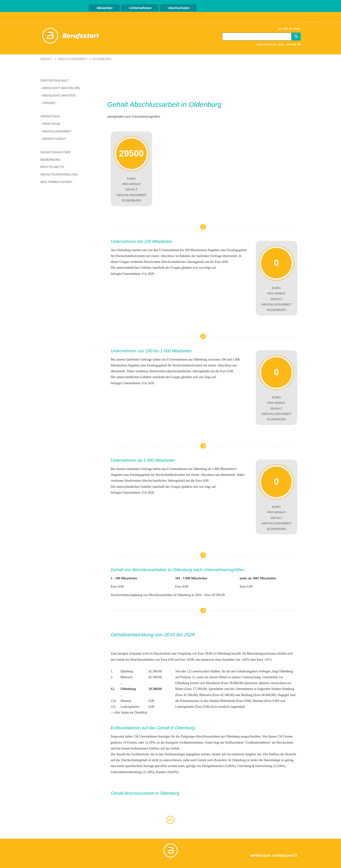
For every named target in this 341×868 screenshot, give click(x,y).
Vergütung (50, 116)
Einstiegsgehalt (55, 80)
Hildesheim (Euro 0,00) (235, 701)
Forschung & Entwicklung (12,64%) (261, 766)
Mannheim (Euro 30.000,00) (225, 683)
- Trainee (48, 103)
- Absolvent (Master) (58, 95)
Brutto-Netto (52, 167)
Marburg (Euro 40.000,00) (259, 695)
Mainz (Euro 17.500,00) (191, 689)
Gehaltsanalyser (56, 152)
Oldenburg (102, 59)
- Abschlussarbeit (56, 131)
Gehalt (47, 59)
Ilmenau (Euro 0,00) (266, 701)
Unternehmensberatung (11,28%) (133, 772)
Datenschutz (285, 856)
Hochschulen (179, 8)
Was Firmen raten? (57, 182)
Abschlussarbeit (72, 59)
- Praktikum (50, 124)
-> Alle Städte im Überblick (129, 713)
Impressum (260, 856)
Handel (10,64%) (167, 772)
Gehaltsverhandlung (59, 174)
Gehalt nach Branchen (212, 760)
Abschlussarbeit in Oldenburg (176, 104)
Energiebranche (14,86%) (219, 766)
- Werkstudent (53, 139)
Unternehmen (140, 8)
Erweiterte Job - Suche (278, 44)
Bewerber (105, 8)
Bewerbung (51, 160)
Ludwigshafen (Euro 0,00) (192, 707)
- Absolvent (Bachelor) (60, 88)
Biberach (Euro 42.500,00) (217, 695)
